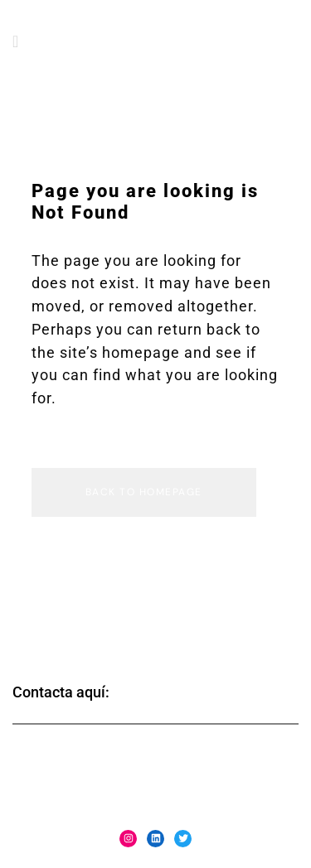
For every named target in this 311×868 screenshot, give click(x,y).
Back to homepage (144, 492)
